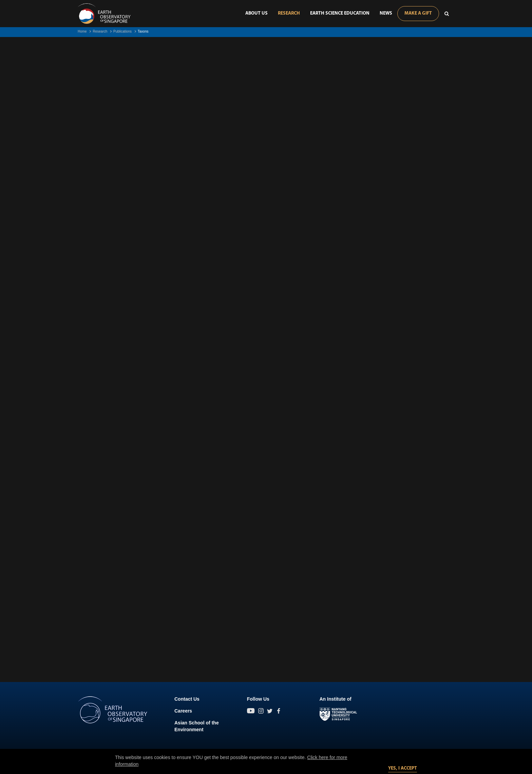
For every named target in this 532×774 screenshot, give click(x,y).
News (386, 13)
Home (82, 31)
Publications (122, 31)
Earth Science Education (340, 13)
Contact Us (187, 699)
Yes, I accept (403, 768)
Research (289, 13)
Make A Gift (418, 13)
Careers (183, 711)
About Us (256, 13)
